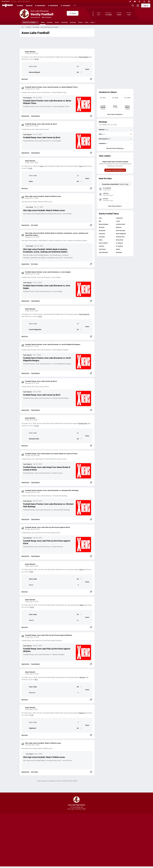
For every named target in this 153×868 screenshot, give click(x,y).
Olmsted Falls (83, 423)
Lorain (118, 221)
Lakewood (119, 218)
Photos (80, 22)
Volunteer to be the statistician (115, 170)
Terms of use (76, 840)
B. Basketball (40, 5)
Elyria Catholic (103, 243)
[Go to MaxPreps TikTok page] (62, 833)
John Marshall (103, 252)
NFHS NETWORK (24, 1)
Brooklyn (102, 227)
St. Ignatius (119, 246)
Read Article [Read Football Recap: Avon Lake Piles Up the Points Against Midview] (25, 664)
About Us (34, 840)
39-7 (36, 680)
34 (78, 72)
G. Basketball (53, 5)
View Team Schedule (115, 114)
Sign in (146, 5)
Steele (82, 605)
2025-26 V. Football (30, 22)
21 (78, 433)
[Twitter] (144, 1)
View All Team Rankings (115, 148)
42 (78, 579)
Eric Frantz (28, 207)
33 (78, 66)
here (127, 184)
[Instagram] (140, 1)
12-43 (30, 168)
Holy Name (102, 249)
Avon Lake (30, 66)
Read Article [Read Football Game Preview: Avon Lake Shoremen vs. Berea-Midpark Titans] (25, 116)
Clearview (102, 234)
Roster (57, 22)
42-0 (32, 572)
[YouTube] (135, 1)
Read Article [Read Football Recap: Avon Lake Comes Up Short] (25, 153)
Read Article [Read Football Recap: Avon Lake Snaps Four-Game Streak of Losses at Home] (25, 482)
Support (118, 840)
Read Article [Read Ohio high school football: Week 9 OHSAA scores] (25, 225)
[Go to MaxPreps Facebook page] (91, 833)
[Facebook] (149, 1)
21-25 (37, 426)
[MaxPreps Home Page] (22, 27)
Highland (81, 713)
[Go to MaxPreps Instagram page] (76, 833)
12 (78, 176)
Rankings (73, 22)
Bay (100, 221)
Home (43, 22)
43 (78, 181)
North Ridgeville (84, 314)
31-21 (32, 607)
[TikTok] (130, 1)
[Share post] (91, 79)
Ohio (100, 134)
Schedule (50, 22)
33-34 (37, 59)
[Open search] (133, 5)
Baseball (29, 5)
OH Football (36, 27)
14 (78, 324)
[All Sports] (75, 5)
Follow (73, 13)
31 (78, 329)
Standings (64, 22)
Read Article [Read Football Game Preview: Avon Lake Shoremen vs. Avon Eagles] (25, 301)
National (102, 129)
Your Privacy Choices (105, 840)
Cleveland (102, 143)
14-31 (40, 316)
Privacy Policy (64, 840)
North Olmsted (120, 230)
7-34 (32, 715)
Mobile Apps (43, 840)
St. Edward (119, 243)
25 (78, 439)
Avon (42, 166)
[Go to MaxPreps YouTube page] (69, 833)
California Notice (89, 840)
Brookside (102, 230)
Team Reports (27, 98)
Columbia (102, 237)
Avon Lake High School (77, 801)
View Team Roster (115, 206)
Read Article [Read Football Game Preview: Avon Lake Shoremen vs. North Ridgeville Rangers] (25, 373)
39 (78, 687)
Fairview (102, 246)
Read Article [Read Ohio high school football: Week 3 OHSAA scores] (25, 772)
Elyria (82, 569)
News (87, 22)
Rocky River (119, 240)
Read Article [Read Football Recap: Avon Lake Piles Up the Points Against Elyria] (25, 556)
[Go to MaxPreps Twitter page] (84, 833)
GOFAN (14, 1)
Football (20, 5)
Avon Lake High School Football (50, 27)
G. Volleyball (66, 5)
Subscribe (53, 840)
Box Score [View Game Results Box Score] (25, 79)
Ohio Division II (104, 139)
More (93, 22)
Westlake (119, 252)
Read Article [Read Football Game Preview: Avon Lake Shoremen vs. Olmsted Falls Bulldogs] (25, 519)
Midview (82, 677)
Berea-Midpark (84, 57)
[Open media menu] (138, 5)
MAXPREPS (6, 1)
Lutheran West (120, 224)
